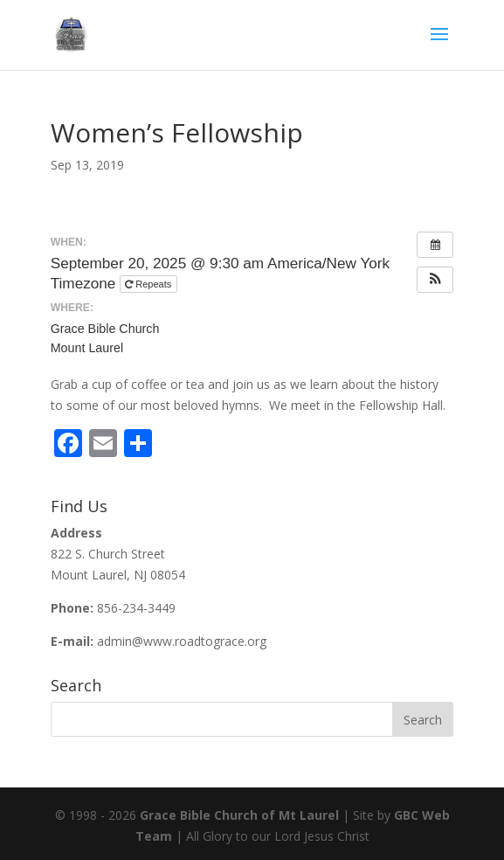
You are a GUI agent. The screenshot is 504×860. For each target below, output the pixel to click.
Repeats (149, 284)
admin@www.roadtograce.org (182, 641)
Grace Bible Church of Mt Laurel (239, 815)
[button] (435, 280)
